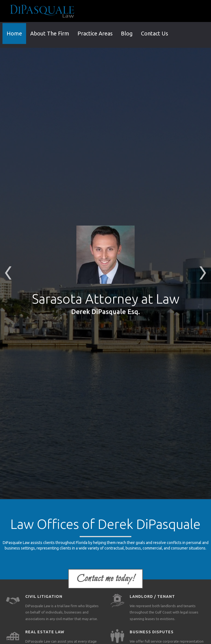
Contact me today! (105, 579)
